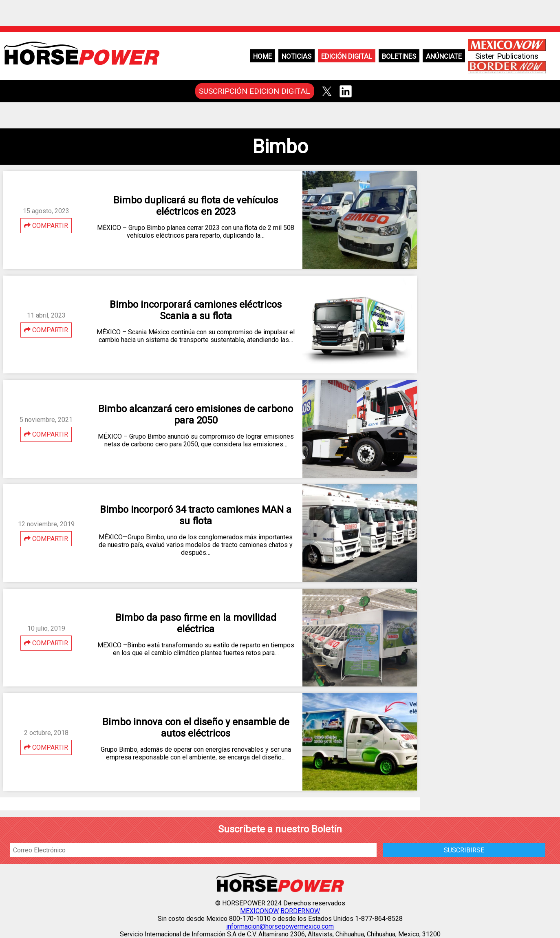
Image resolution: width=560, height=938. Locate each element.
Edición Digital (347, 56)
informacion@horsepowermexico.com (280, 926)
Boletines (399, 56)
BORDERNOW (300, 911)
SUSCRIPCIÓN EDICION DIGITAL (255, 91)
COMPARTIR (46, 226)
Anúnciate (444, 56)
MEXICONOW (259, 911)
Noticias (297, 56)
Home (262, 56)
